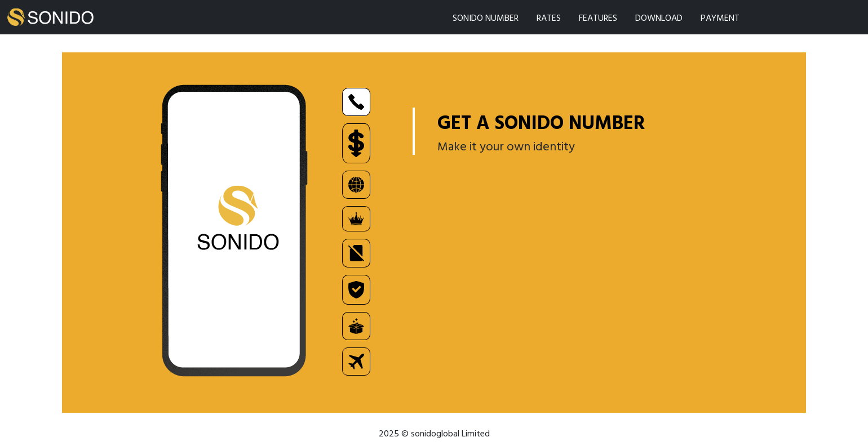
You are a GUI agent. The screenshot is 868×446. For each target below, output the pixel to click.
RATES (549, 17)
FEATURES (598, 17)
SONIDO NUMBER (486, 17)
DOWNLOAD (659, 17)
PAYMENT (720, 17)
